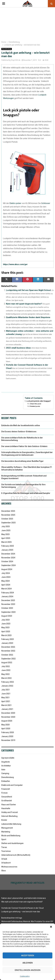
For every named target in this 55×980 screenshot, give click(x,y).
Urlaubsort (6, 863)
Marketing (6, 832)
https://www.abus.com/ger (15, 264)
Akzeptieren (28, 956)
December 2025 (8, 511)
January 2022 (7, 686)
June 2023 (6, 624)
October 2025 (7, 519)
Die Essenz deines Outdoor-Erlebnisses (19, 432)
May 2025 (5, 534)
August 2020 (7, 721)
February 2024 (8, 593)
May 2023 (5, 628)
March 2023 (6, 635)
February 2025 (8, 546)
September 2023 (8, 612)
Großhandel (7, 801)
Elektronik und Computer (12, 785)
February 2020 (8, 732)
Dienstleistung (7, 49)
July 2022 (6, 666)
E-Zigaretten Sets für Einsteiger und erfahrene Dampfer (26, 493)
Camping (5, 773)
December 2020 (8, 713)
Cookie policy (25, 976)
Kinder (4, 820)
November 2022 (8, 651)
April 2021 (6, 701)
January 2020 (7, 736)
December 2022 (8, 647)
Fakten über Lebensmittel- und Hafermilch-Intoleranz (24, 898)
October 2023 (7, 608)
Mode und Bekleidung (11, 836)
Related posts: (35, 406)
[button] (51, 927)
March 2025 (6, 542)
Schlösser (46, 203)
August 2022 (7, 663)
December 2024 (8, 554)
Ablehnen (28, 963)
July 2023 (6, 620)
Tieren (4, 847)
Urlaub (4, 859)
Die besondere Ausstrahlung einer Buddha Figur (22, 461)
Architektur (6, 766)
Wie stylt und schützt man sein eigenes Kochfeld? (22, 902)
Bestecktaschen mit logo (12, 918)
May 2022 (5, 674)
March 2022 (6, 678)
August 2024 (7, 569)
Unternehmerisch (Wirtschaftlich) (16, 855)
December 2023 (8, 600)
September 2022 (8, 659)
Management (7, 828)
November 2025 (8, 515)
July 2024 (6, 573)
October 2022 (7, 655)
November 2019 (8, 740)
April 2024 (6, 585)
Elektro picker (15, 203)
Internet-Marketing (9, 816)
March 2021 (6, 705)
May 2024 (5, 581)
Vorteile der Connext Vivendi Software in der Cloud (22, 908)
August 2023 (7, 616)
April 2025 (6, 538)
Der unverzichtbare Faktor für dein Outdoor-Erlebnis (24, 446)
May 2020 (5, 725)
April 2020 (6, 729)
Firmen (4, 793)
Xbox (4, 871)
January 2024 (7, 596)
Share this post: (36, 404)
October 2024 (7, 561)
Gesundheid (7, 797)
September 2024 (8, 565)
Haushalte (6, 808)
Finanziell (6, 789)
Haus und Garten (9, 805)
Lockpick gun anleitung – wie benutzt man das (21, 912)
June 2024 (6, 577)
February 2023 (8, 639)
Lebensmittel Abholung (11, 824)
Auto (3, 770)
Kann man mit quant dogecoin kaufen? (24, 304)
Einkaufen (6, 781)
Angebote (6, 762)
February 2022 (8, 682)
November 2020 (8, 717)
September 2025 (8, 523)
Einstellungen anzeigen (28, 970)
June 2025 (6, 530)
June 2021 (6, 694)
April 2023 (6, 632)
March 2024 (6, 589)
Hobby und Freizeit (9, 812)
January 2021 (7, 709)
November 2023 (8, 604)
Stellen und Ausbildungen (12, 843)
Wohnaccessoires (9, 867)
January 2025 (7, 550)
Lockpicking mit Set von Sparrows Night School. (29, 290)
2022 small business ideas (18, 348)
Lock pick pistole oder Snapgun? (39, 401)
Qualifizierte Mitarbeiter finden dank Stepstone (28, 317)
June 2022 (6, 670)
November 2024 (8, 558)
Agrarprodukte (8, 758)
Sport (4, 839)
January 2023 (7, 643)
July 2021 (6, 690)
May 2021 (5, 698)
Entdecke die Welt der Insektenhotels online (21, 425)
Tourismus (6, 851)
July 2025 (6, 526)
